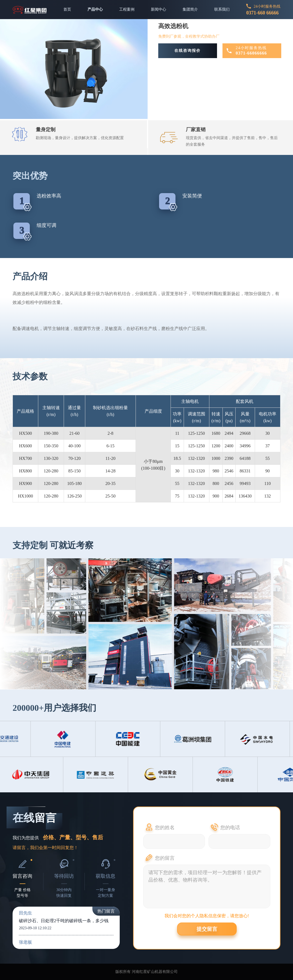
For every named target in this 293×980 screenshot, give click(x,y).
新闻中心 (159, 9)
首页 (67, 9)
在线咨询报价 (187, 51)
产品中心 (95, 9)
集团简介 (190, 9)
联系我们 (222, 9)
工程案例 (127, 9)
